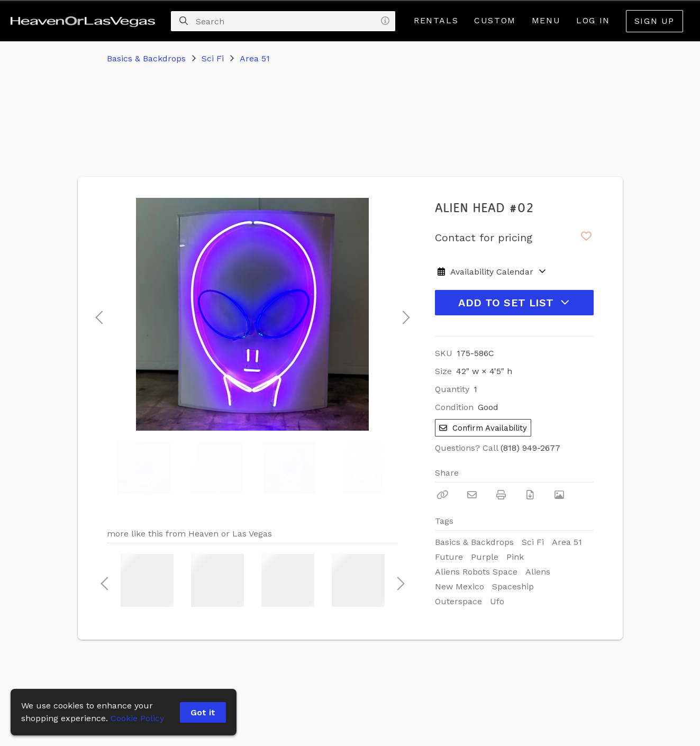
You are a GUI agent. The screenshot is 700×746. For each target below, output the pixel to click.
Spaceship (513, 586)
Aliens (538, 572)
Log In (593, 20)
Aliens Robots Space (476, 572)
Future (449, 557)
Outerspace (458, 601)
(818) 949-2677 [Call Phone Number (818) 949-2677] (530, 448)
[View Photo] (559, 495)
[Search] (184, 21)
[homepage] (85, 21)
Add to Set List (514, 303)
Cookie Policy (137, 718)
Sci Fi (213, 58)
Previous (99, 314)
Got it (203, 712)
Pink (515, 557)
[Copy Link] (443, 495)
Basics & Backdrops (146, 58)
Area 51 (255, 58)
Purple (485, 557)
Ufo (497, 601)
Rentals (436, 20)
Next (403, 314)
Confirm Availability (483, 428)
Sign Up (654, 21)
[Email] (472, 495)
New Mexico (460, 586)
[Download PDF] (530, 495)
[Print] (501, 495)
